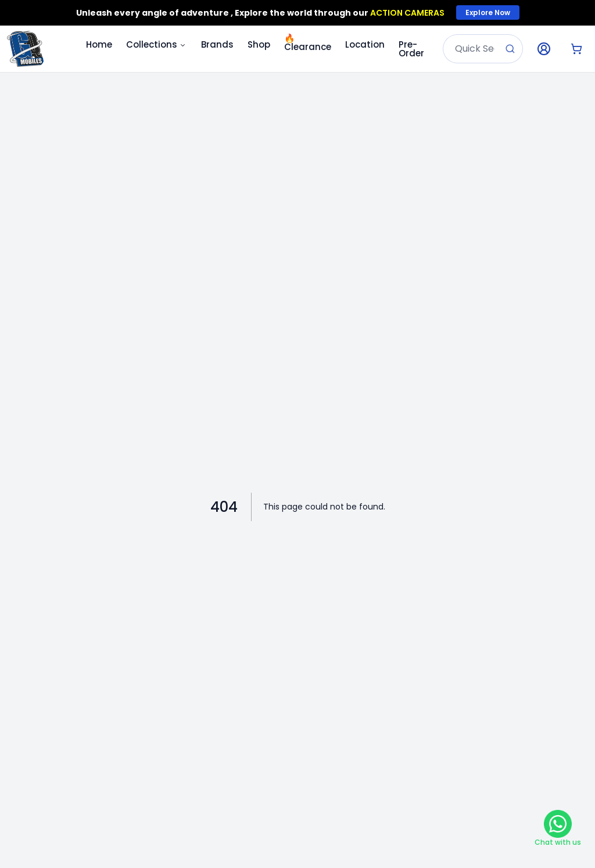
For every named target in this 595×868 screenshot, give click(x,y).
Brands (217, 44)
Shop (259, 44)
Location (365, 44)
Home (99, 44)
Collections (157, 44)
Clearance (308, 42)
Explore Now (488, 12)
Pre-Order (411, 49)
